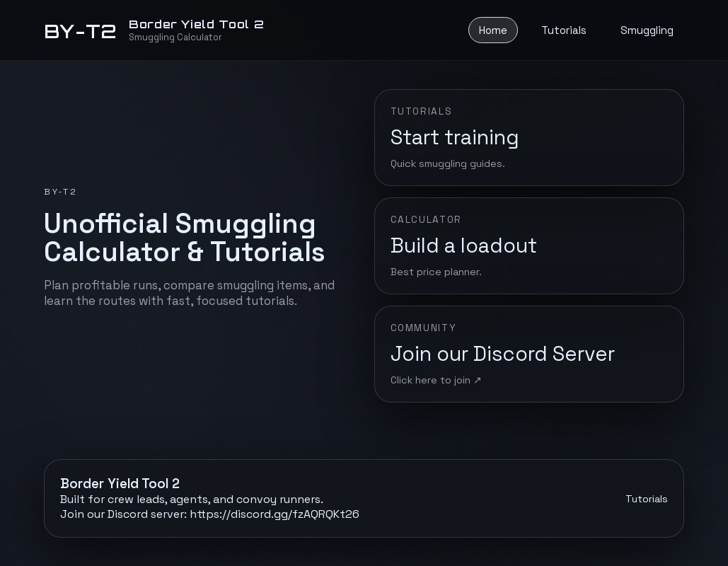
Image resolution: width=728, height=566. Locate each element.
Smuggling (647, 30)
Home (493, 30)
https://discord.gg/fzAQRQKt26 (275, 514)
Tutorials (564, 30)
